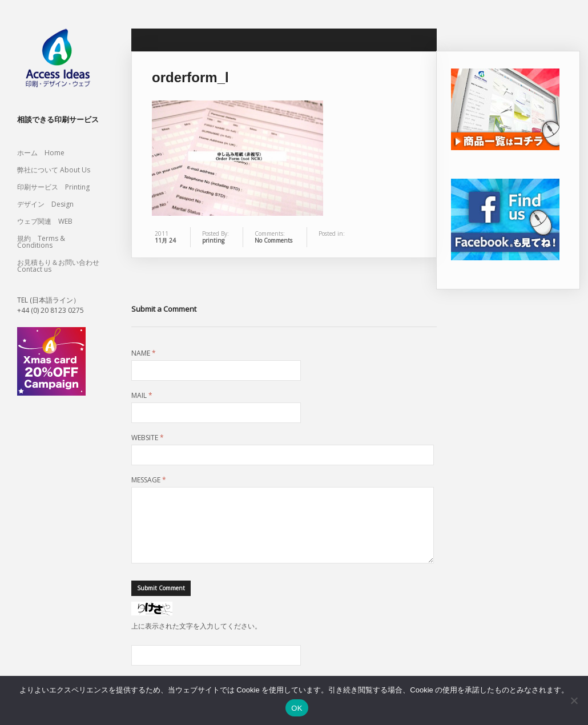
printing (213, 240)
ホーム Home (41, 153)
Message (149, 480)
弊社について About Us (57, 170)
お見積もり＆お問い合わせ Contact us (58, 266)
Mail (142, 396)
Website (148, 438)
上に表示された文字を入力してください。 (196, 640)
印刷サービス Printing (53, 187)
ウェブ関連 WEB (45, 221)
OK (297, 708)
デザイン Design (45, 204)
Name (144, 353)
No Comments (273, 240)
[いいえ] (574, 700)
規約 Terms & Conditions (41, 242)
